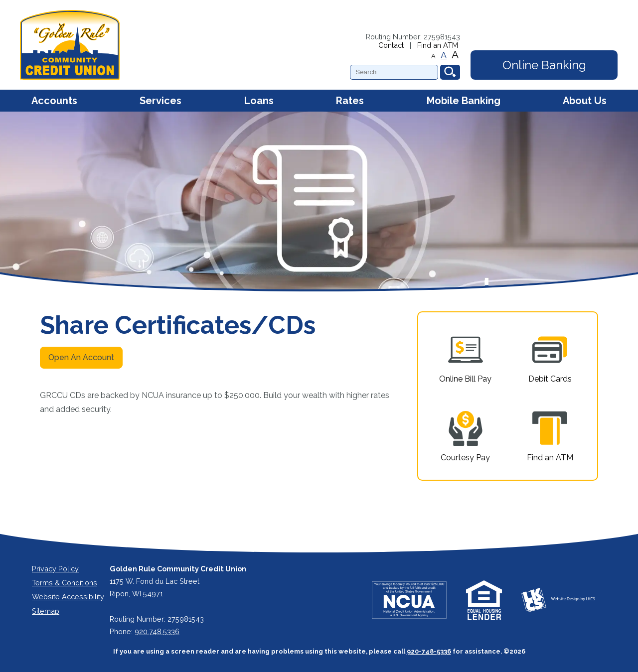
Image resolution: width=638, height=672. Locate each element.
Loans (259, 101)
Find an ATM (438, 45)
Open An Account (81, 357)
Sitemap (46, 611)
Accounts (54, 101)
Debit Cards (550, 358)
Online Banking (544, 65)
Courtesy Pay (465, 437)
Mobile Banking (464, 101)
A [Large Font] (455, 55)
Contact (391, 45)
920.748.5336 (157, 631)
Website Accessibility (68, 597)
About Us (585, 101)
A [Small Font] (433, 56)
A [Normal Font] (444, 55)
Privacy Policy (55, 569)
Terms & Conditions (65, 583)
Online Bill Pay (465, 358)
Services (160, 101)
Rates (350, 101)
